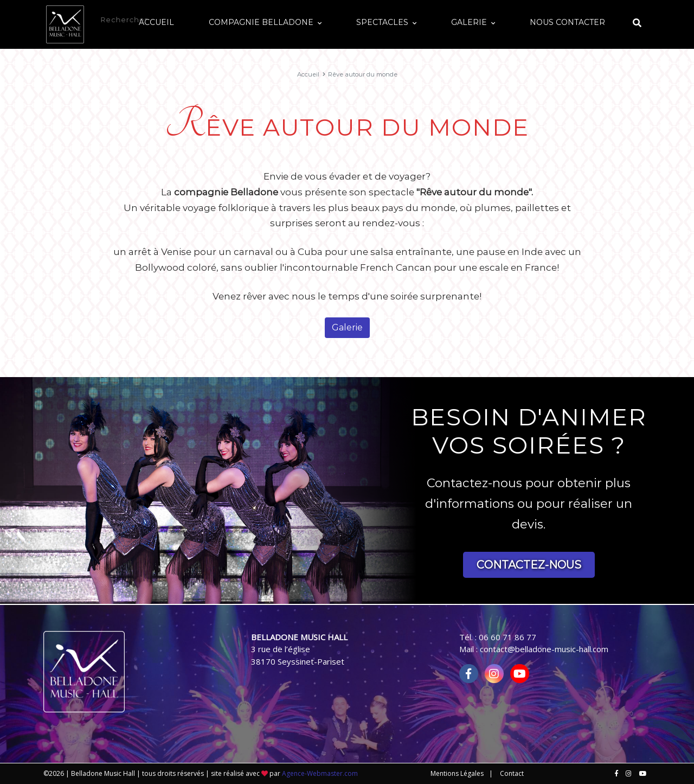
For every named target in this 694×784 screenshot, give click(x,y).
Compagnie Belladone (337, 20)
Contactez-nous (529, 565)
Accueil (254, 20)
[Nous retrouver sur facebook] (616, 774)
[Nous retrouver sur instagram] (629, 774)
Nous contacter (578, 20)
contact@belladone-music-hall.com (544, 649)
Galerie (502, 20)
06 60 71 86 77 (507, 637)
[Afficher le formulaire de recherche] (637, 21)
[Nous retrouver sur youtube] (643, 774)
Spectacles (436, 20)
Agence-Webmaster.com (320, 773)
